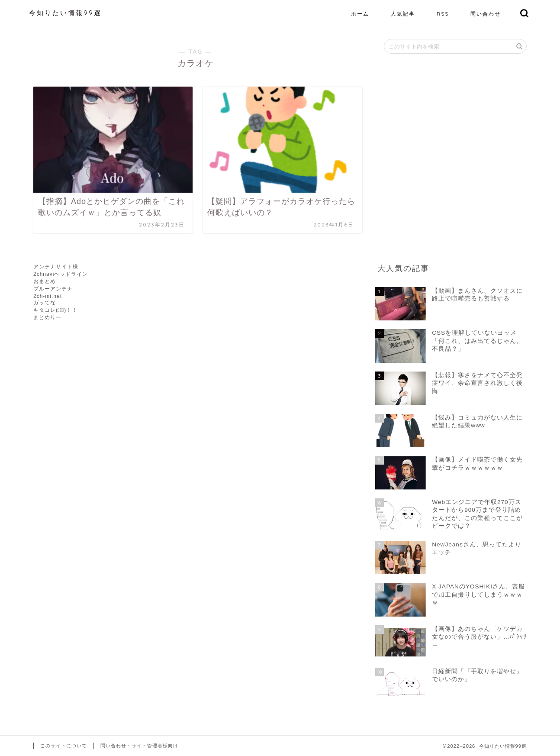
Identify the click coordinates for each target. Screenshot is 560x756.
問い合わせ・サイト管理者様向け (139, 746)
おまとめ (45, 281)
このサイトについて (64, 746)
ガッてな (45, 303)
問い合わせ (486, 14)
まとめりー (47, 317)
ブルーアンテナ (53, 289)
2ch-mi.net (48, 296)
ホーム (360, 14)
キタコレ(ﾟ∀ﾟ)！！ (55, 310)
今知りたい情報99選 (65, 13)
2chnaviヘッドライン (61, 274)
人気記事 (403, 14)
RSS (443, 14)
